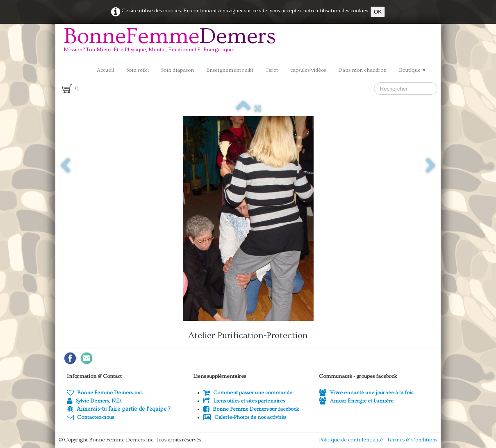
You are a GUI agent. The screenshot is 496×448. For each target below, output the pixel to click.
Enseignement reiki (230, 70)
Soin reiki (138, 70)
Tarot (272, 70)
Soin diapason (177, 70)
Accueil (105, 70)
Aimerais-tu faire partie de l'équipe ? (123, 409)
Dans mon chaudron (362, 70)
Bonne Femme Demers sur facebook (251, 409)
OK (378, 12)
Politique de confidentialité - (353, 440)
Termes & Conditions (412, 440)
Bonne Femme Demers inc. (105, 393)
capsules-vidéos (308, 70)
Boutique (413, 70)
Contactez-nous (90, 417)
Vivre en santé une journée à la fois (366, 393)
